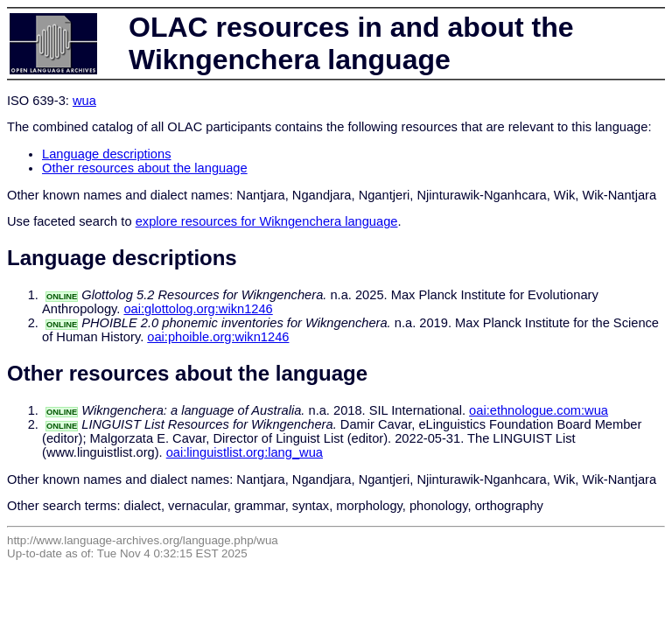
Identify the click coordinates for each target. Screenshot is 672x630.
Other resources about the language (145, 168)
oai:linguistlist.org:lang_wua (245, 452)
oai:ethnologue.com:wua (539, 410)
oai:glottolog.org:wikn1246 (198, 309)
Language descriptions (107, 154)
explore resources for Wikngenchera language (267, 221)
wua (84, 101)
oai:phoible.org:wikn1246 (218, 337)
